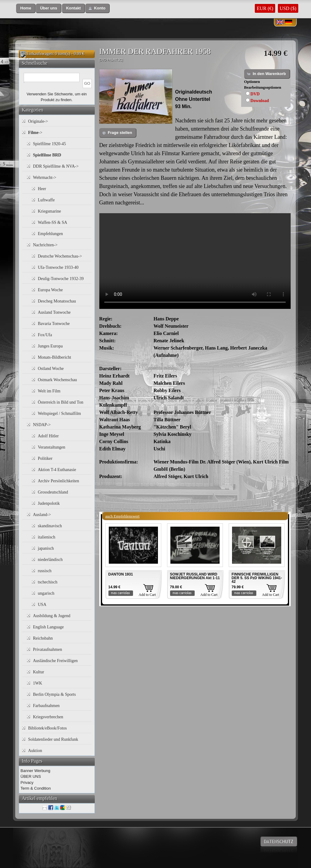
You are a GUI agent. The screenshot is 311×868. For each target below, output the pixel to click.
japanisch (46, 548)
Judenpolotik (49, 503)
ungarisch (46, 593)
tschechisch (48, 582)
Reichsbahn (43, 638)
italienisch (47, 537)
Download (260, 101)
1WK (38, 683)
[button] (26, 8)
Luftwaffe (46, 200)
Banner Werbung (36, 771)
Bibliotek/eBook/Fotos (48, 728)
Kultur (39, 672)
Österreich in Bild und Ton (61, 402)
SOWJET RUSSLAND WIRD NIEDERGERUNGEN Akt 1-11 (195, 576)
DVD (255, 94)
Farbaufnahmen (46, 706)
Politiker (45, 458)
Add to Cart (147, 595)
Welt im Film (49, 391)
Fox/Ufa (45, 335)
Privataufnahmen (48, 649)
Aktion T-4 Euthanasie (57, 470)
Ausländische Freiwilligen (55, 661)
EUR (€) (265, 8)
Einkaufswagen (40, 54)
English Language (48, 627)
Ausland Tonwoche (54, 312)
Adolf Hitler (48, 436)
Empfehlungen (50, 234)
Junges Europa (50, 346)
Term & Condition (36, 788)
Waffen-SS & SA (53, 222)
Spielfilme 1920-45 (50, 144)
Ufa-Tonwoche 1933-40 (58, 267)
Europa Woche (50, 290)
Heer (42, 189)
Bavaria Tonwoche (54, 324)
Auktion (35, 751)
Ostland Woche (51, 369)
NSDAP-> (42, 425)
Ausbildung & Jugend (52, 616)
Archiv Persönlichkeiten (59, 481)
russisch (45, 571)
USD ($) (288, 8)
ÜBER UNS (31, 776)
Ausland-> (42, 515)
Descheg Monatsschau (57, 301)
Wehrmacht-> (45, 178)
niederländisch (50, 560)
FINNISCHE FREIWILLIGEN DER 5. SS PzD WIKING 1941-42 (257, 578)
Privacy (27, 783)
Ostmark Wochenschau (58, 380)
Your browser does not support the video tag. (195, 261)
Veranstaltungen (52, 447)
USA (42, 605)
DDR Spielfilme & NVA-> (56, 166)
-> (35, 133)
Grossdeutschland (53, 492)
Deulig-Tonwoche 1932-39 (61, 279)
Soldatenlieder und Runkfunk (53, 739)
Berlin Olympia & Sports (55, 694)
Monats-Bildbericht (55, 357)
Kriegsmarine (50, 211)
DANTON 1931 (121, 574)
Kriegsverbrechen (48, 717)
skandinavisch (50, 526)
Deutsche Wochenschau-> (60, 256)
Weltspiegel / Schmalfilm (60, 413)
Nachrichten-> (45, 245)
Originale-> (38, 121)
